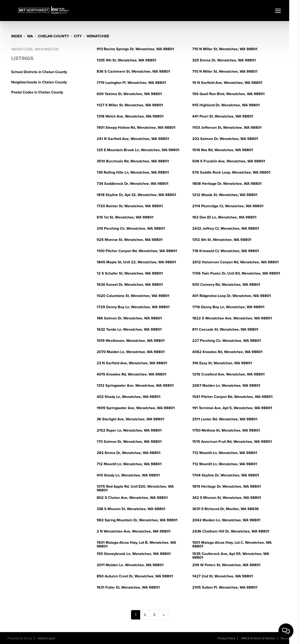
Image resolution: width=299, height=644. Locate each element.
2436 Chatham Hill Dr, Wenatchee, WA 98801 (231, 531)
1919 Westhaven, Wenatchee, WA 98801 (131, 341)
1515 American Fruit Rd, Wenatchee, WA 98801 (232, 442)
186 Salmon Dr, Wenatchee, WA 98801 (129, 318)
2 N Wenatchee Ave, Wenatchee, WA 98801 (134, 531)
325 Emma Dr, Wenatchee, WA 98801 (224, 60)
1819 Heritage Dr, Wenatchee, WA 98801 (227, 487)
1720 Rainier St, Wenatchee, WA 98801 (130, 206)
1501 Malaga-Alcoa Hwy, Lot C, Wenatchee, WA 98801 (232, 544)
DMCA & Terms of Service (258, 638)
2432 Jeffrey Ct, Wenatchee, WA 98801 (226, 229)
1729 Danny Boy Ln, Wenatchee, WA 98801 (133, 307)
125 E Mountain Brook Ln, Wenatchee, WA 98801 (138, 150)
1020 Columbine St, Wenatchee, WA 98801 (133, 296)
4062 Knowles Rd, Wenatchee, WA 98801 (227, 352)
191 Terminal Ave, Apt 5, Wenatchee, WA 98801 (232, 408)
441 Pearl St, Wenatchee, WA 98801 (223, 116)
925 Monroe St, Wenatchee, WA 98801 (130, 240)
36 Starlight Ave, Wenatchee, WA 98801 (130, 419)
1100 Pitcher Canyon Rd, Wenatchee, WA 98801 (137, 251)
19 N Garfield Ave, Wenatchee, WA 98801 (227, 83)
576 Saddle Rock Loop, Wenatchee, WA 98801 (231, 172)
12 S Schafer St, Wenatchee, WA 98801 (130, 273)
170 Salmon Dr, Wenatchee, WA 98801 (129, 442)
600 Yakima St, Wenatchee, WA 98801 (129, 94)
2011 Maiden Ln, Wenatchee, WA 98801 (130, 565)
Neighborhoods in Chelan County (39, 82)
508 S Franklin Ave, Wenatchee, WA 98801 (229, 161)
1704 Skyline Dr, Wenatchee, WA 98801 (226, 475)
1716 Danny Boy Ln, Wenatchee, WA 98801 (228, 307)
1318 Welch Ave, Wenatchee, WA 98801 (130, 116)
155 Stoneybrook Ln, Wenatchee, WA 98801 (134, 554)
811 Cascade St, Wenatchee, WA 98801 (225, 329)
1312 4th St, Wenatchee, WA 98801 (222, 240)
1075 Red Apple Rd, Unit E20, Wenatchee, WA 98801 (135, 488)
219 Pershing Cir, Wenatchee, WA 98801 (131, 229)
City (78, 36)
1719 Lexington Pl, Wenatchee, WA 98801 (131, 83)
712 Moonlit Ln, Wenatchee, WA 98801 (225, 453)
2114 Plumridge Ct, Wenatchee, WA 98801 (228, 206)
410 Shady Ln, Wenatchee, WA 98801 (128, 475)
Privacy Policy (226, 638)
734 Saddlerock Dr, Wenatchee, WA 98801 (133, 184)
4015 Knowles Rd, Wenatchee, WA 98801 (132, 374)
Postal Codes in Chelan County (37, 92)
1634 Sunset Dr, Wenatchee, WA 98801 (130, 285)
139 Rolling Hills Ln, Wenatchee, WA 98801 (133, 172)
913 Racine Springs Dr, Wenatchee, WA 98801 (135, 49)
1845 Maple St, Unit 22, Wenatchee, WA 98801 (136, 262)
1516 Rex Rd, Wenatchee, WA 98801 (223, 150)
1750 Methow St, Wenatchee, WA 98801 (226, 430)
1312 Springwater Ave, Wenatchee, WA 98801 (135, 386)
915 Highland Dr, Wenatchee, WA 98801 (226, 105)
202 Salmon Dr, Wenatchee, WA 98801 (225, 139)
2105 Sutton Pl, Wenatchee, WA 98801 (225, 587)
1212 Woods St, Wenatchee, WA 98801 (225, 195)
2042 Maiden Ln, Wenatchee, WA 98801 (226, 520)
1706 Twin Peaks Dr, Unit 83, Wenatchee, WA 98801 (236, 273)
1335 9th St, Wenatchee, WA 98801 (126, 60)
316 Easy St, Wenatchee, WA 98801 (222, 363)
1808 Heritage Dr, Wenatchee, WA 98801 (227, 184)
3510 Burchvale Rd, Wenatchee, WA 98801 (133, 161)
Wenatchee (98, 36)
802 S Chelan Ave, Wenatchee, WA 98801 (132, 498)
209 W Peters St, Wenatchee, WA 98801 (226, 565)
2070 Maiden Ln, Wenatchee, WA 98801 (131, 352)
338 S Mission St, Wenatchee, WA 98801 (131, 509)
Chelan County (53, 36)
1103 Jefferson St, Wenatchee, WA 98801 (227, 128)
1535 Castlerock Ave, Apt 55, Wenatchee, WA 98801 (231, 556)
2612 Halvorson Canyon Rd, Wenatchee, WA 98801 (235, 262)
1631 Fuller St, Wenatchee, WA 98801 (128, 587)
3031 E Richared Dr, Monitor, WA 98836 (226, 509)
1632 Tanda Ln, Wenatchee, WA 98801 (129, 329)
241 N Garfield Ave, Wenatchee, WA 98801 (133, 139)
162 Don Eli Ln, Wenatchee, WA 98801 (224, 217)
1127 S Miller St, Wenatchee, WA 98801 (130, 105)
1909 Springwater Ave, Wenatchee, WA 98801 (136, 408)
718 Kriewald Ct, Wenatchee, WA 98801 (226, 251)
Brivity (28, 638)
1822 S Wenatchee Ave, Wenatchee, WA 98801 (232, 318)
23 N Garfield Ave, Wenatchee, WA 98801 (132, 363)
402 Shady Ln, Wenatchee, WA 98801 (129, 397)
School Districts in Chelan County (39, 72)
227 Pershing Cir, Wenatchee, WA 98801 (227, 341)
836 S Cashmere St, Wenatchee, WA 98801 (133, 72)
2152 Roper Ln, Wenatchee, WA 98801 (129, 430)
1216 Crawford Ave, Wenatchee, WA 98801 (228, 374)
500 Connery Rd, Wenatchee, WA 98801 (226, 285)
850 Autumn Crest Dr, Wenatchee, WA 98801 (135, 576)
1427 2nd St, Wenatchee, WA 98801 (223, 576)
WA (30, 36)
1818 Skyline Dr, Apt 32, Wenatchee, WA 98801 (136, 195)
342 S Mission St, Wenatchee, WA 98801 (227, 498)
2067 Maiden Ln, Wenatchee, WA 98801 (226, 386)
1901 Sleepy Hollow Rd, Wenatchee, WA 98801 (136, 128)
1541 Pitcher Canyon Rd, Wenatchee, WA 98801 (232, 397)
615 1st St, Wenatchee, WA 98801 (125, 217)
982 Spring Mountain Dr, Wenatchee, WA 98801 (137, 520)
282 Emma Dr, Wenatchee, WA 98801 (129, 453)
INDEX (17, 36)
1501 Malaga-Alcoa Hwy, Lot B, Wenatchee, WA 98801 (136, 544)
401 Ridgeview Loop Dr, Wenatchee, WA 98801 (232, 296)
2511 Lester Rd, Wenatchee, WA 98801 (225, 419)
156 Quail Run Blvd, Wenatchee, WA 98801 (228, 94)
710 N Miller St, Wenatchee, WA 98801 (225, 49)
